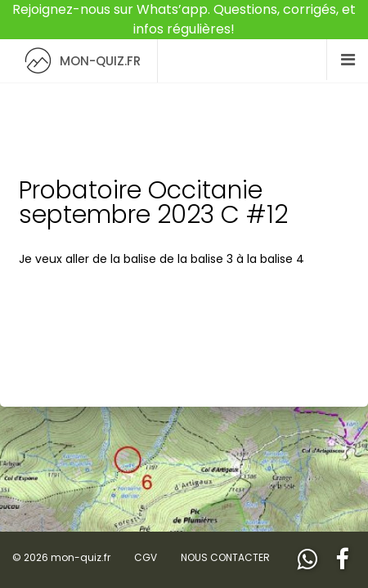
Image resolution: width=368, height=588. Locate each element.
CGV (146, 557)
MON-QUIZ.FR (79, 61)
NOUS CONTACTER (225, 557)
